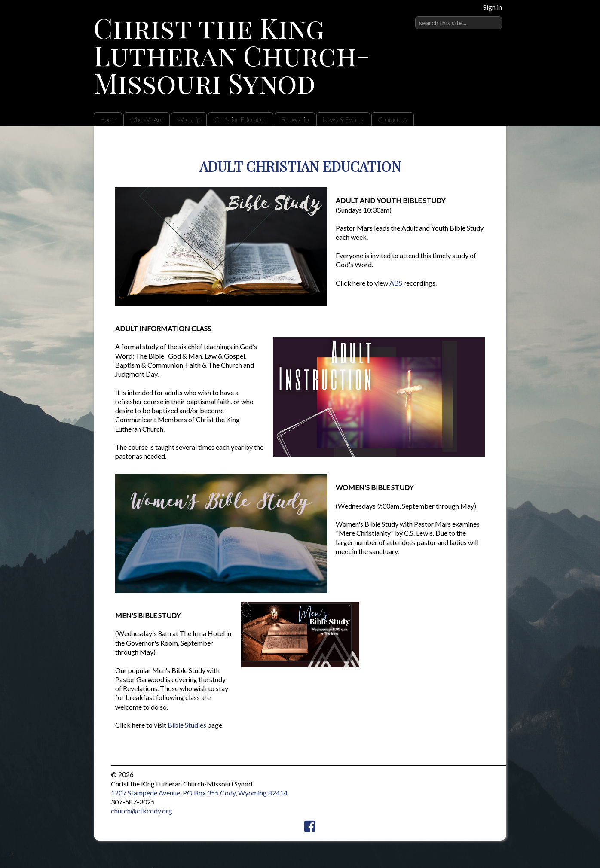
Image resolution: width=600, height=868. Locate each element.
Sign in (493, 7)
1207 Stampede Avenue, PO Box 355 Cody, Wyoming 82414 (199, 793)
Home (108, 119)
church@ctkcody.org (142, 811)
